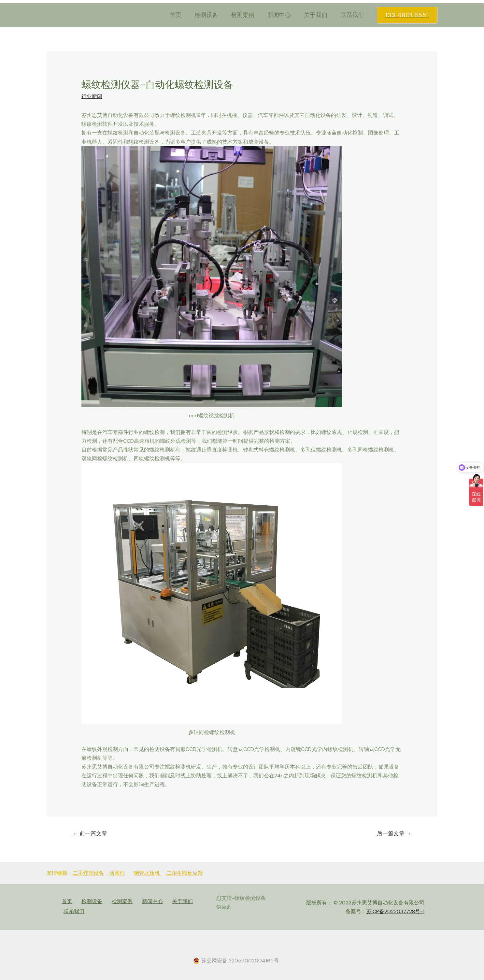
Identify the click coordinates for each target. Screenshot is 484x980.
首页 (183, 15)
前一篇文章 (90, 834)
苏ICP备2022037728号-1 (395, 911)
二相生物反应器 (185, 873)
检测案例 (247, 15)
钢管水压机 (148, 873)
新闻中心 (282, 15)
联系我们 (353, 15)
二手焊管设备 (88, 873)
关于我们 (318, 15)
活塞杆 (117, 873)
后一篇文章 (394, 834)
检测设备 (212, 15)
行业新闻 (92, 96)
